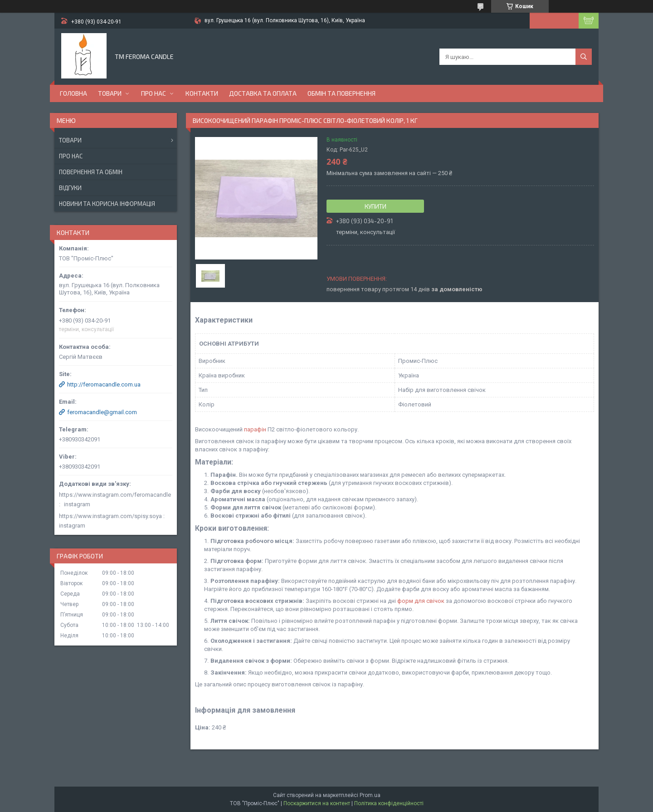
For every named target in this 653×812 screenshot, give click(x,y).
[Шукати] (584, 57)
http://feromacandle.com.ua (104, 384)
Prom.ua (370, 795)
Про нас (154, 93)
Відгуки (70, 188)
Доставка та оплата (263, 93)
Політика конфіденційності (389, 803)
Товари (110, 93)
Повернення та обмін (91, 172)
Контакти (202, 93)
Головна (73, 93)
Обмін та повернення (341, 93)
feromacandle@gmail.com (102, 412)
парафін (255, 429)
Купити (375, 206)
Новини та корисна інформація (107, 204)
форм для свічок (421, 601)
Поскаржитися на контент (317, 803)
